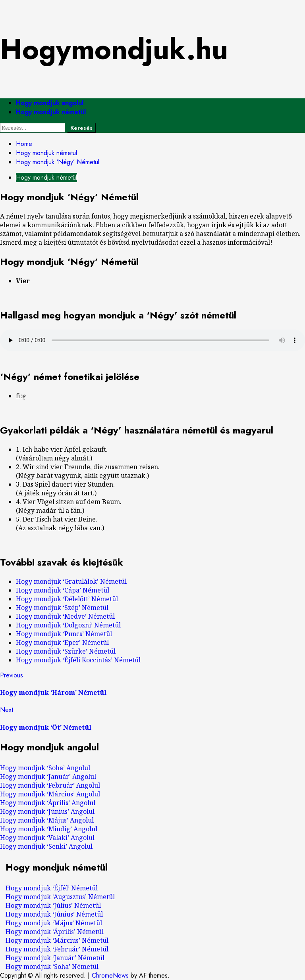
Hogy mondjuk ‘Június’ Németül (54, 914)
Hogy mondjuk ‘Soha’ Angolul (45, 768)
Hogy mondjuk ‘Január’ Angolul (48, 777)
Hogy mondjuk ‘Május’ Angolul (47, 820)
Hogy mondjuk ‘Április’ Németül (55, 932)
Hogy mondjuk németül (51, 112)
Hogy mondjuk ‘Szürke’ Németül (66, 651)
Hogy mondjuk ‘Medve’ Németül (65, 616)
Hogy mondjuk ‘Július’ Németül (53, 905)
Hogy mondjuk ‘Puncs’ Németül (64, 634)
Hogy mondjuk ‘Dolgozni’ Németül (68, 625)
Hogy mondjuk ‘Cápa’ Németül (63, 590)
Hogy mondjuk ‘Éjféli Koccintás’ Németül (78, 660)
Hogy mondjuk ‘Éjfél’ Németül (52, 888)
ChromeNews (110, 975)
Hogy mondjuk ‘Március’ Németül (57, 940)
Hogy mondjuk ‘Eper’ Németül (62, 642)
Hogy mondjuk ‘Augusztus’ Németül (60, 897)
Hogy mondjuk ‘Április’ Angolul (48, 803)
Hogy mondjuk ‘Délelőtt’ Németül (67, 599)
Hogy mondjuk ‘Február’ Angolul (50, 785)
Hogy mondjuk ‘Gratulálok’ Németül (71, 581)
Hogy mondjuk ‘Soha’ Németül (52, 967)
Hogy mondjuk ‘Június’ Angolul (47, 811)
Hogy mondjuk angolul (50, 103)
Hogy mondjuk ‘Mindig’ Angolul (49, 829)
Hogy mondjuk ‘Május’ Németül (54, 923)
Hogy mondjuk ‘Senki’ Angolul (46, 846)
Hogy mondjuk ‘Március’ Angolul (50, 794)
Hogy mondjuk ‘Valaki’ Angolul (47, 838)
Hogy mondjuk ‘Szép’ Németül (62, 608)
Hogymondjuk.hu (114, 49)
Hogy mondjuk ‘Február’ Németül (57, 949)
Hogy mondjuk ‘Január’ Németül (55, 958)
